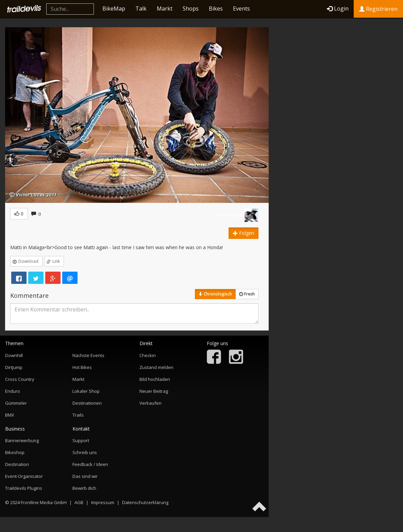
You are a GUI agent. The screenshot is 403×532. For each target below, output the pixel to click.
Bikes (216, 9)
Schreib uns (85, 452)
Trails (78, 415)
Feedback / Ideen (90, 464)
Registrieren (378, 9)
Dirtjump (14, 367)
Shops (191, 9)
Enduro (13, 391)
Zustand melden (156, 367)
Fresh (247, 294)
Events (241, 9)
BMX (10, 415)
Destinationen (87, 403)
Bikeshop (15, 452)
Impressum (103, 502)
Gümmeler (16, 403)
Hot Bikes (82, 367)
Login (338, 9)
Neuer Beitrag (154, 391)
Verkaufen (150, 403)
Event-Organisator (24, 476)
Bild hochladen (155, 379)
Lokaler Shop (86, 391)
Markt (165, 9)
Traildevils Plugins (24, 488)
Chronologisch (215, 294)
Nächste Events (88, 355)
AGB (79, 502)
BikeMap (114, 9)
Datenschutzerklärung (145, 502)
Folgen (244, 233)
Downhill (14, 355)
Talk (141, 9)
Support (81, 440)
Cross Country (20, 379)
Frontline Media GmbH (44, 502)
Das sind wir (85, 476)
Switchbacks (229, 215)
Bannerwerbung (22, 440)
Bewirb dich (84, 488)
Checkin (148, 355)
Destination (17, 464)
